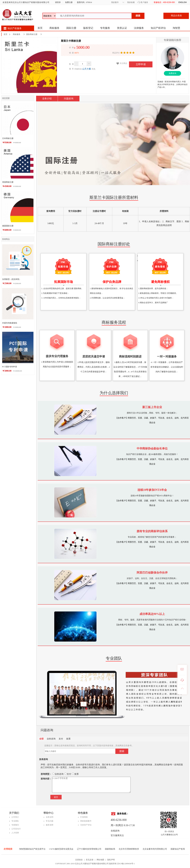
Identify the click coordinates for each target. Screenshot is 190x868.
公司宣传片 (16, 829)
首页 (40, 28)
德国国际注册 (8, 226)
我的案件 (115, 2)
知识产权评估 (158, 28)
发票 (68, 739)
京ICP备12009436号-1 (126, 864)
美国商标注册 (8, 182)
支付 (61, 739)
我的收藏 (131, 2)
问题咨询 (69, 99)
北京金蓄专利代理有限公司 (155, 849)
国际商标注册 (32, 34)
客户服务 (144, 2)
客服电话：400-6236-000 (164, 2)
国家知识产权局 (178, 849)
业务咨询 (51, 739)
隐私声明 (111, 860)
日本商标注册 (8, 138)
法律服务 (139, 28)
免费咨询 (172, 73)
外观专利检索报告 (10, 323)
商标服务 (54, 28)
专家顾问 (15, 825)
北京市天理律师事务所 (129, 849)
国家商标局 (110, 849)
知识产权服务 (15, 28)
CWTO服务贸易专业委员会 (61, 849)
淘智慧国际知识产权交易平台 (32, 849)
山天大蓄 (87, 69)
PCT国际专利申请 (10, 367)
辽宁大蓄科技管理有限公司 (89, 849)
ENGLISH (183, 2)
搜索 (138, 16)
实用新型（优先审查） (12, 279)
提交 (56, 797)
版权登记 (88, 28)
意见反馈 (90, 860)
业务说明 (50, 817)
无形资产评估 (86, 825)
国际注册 (71, 28)
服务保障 (50, 825)
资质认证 (122, 28)
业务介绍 (47, 99)
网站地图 (100, 860)
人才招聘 (15, 833)
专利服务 (105, 28)
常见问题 (50, 821)
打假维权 (84, 817)
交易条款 (79, 860)
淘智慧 (176, 28)
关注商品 (123, 63)
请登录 (57, 2)
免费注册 (69, 2)
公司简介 (15, 817)
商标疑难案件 (86, 821)
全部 (41, 739)
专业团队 (15, 821)
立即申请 (141, 64)
